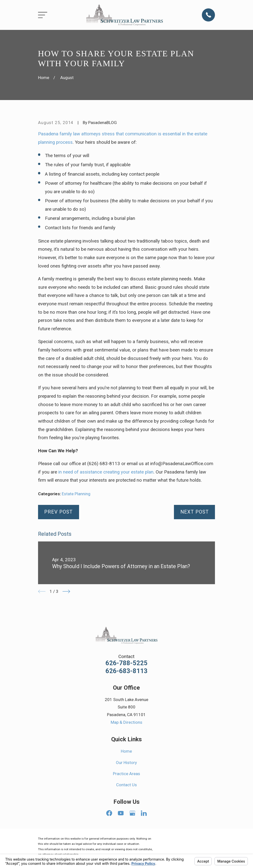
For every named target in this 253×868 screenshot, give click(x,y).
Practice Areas (126, 774)
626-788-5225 (126, 663)
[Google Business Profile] (132, 813)
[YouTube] (121, 813)
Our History (126, 763)
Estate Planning (76, 494)
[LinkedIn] (144, 813)
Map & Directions (126, 722)
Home (126, 751)
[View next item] (66, 591)
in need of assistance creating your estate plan (106, 472)
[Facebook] (109, 813)
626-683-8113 (126, 671)
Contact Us (126, 785)
